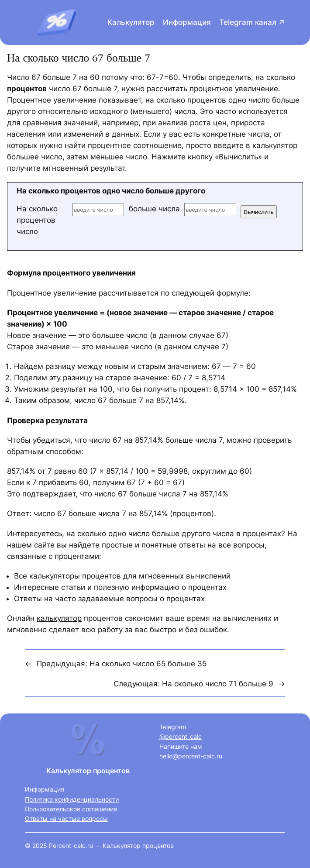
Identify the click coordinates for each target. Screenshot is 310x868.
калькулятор (59, 618)
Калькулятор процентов (88, 771)
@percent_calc (181, 736)
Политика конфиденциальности (72, 799)
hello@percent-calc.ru (191, 756)
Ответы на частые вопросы (66, 818)
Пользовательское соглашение (71, 809)
